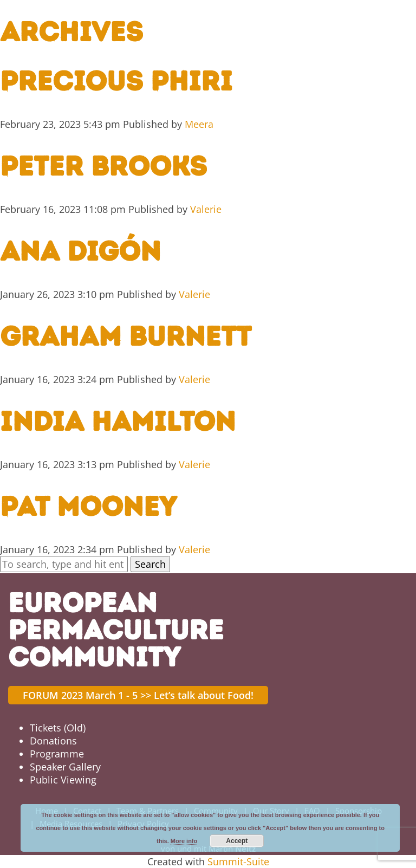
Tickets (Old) (58, 728)
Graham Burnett (126, 336)
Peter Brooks (103, 166)
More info (184, 841)
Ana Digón (80, 251)
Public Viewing (63, 780)
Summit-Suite (238, 861)
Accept (237, 841)
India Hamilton (118, 421)
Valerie (206, 209)
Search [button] (150, 564)
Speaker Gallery (65, 767)
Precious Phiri (116, 81)
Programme (57, 754)
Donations (53, 741)
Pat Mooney (88, 506)
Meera (199, 124)
